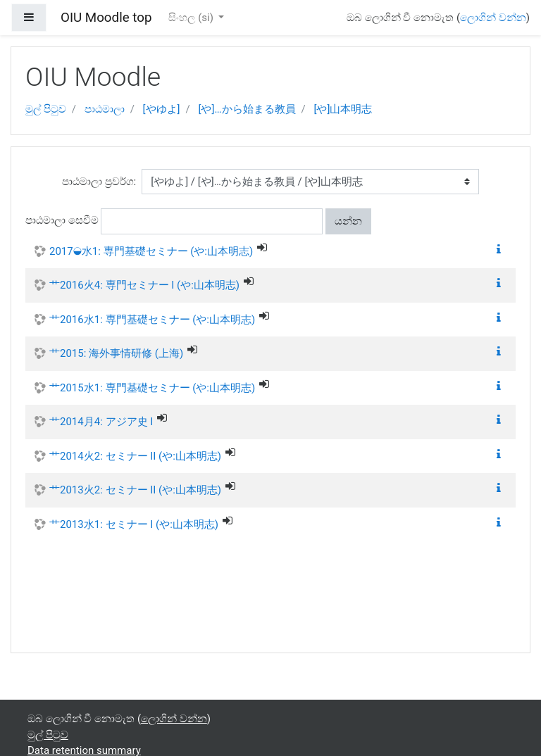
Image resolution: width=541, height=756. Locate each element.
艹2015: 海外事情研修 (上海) (116, 353)
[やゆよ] (162, 109)
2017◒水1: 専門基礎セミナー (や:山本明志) (151, 251)
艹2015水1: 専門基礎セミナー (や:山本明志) (152, 388)
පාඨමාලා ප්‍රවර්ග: (99, 182)
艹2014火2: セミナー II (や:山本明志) (135, 456)
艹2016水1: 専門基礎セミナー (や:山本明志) (152, 320)
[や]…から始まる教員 (247, 109)
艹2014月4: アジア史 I (101, 422)
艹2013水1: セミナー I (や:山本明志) (134, 524)
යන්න (348, 221)
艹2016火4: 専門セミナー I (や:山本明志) (144, 285)
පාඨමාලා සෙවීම (62, 220)
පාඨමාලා (105, 109)
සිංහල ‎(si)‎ (192, 18)
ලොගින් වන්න (493, 18)
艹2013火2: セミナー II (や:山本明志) (135, 490)
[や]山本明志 (343, 109)
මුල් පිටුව (46, 109)
